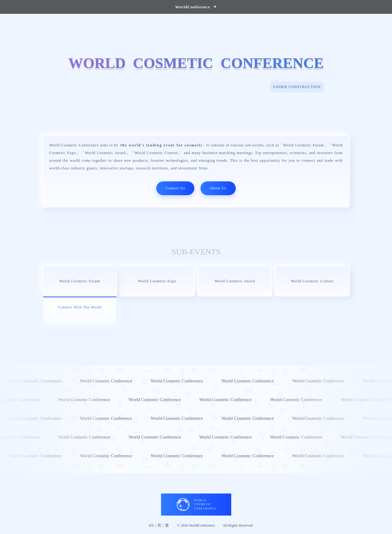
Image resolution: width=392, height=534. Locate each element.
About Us (218, 188)
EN (151, 525)
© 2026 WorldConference (196, 525)
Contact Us (175, 188)
